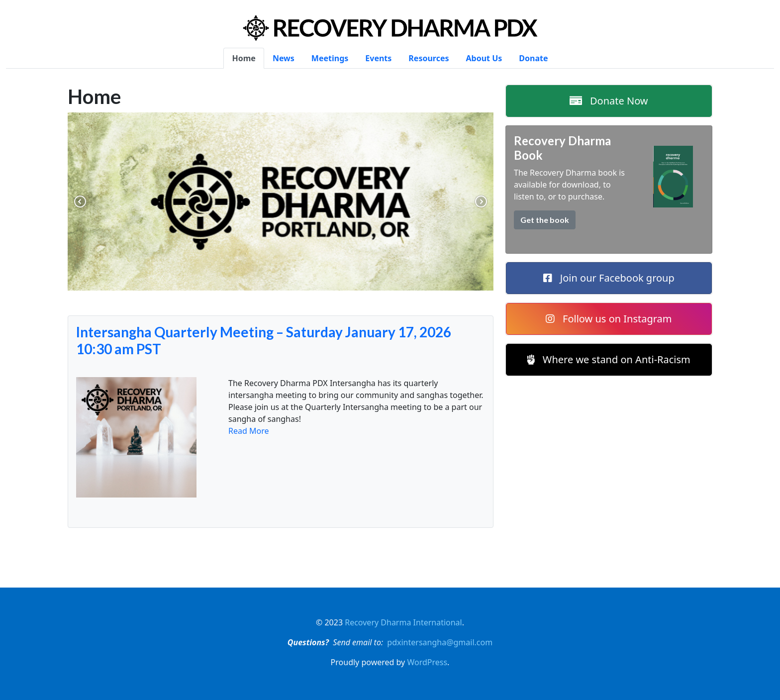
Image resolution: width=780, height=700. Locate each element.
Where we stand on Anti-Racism (609, 359)
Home (244, 58)
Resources (429, 58)
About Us (484, 58)
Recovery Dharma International (403, 622)
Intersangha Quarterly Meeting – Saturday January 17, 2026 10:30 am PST (264, 341)
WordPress (427, 662)
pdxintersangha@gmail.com (440, 642)
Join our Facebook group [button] (609, 278)
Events (378, 58)
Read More (248, 431)
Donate (533, 58)
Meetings (330, 58)
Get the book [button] (545, 220)
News (284, 58)
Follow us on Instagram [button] (609, 319)
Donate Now (609, 101)
